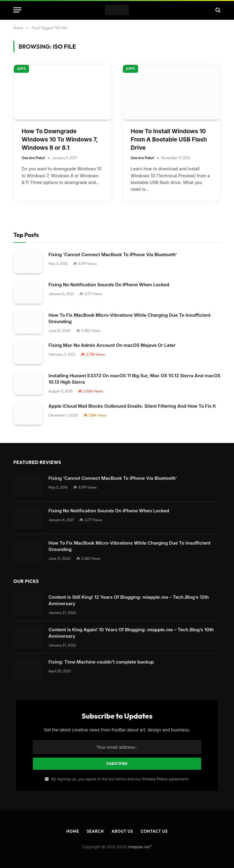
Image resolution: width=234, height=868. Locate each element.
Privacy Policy (155, 339)
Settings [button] (125, 767)
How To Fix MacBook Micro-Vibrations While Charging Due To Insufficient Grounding (129, 106)
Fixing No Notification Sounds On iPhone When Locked (109, 71)
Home (73, 392)
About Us (122, 392)
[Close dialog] (117, 434)
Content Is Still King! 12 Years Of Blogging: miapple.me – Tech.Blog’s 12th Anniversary (129, 161)
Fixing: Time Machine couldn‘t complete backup (101, 222)
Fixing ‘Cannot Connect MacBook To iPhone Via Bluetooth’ (113, 38)
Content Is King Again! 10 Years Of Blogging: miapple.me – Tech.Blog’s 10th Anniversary (131, 193)
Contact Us (154, 392)
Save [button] (10, 851)
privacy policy (143, 754)
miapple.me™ (140, 407)
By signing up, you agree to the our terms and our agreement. (117, 339)
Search (95, 392)
